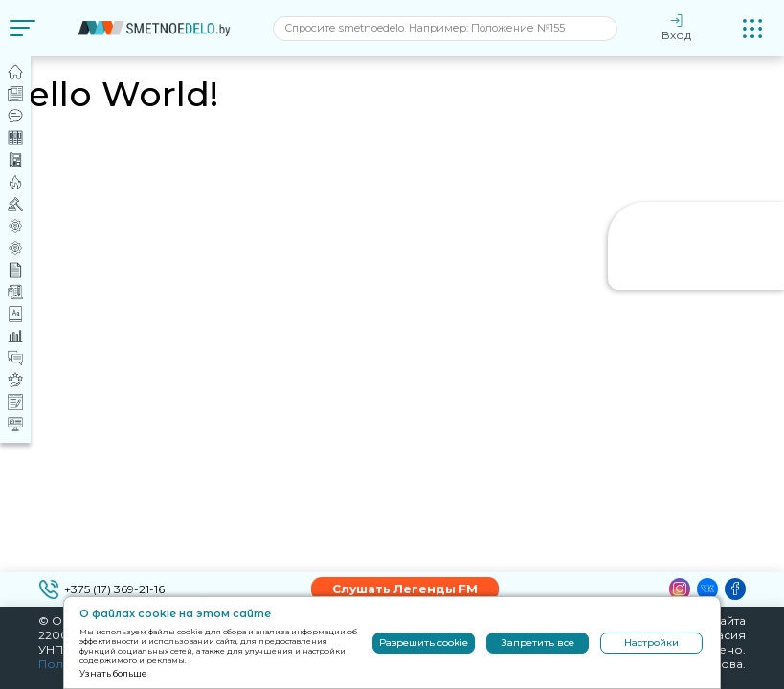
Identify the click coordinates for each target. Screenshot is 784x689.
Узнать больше (113, 673)
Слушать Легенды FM (405, 589)
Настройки (651, 643)
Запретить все (538, 643)
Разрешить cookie (424, 643)
